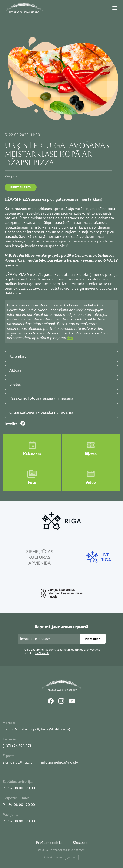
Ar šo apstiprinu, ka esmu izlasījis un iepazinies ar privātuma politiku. (62, 651)
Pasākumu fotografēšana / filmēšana (41, 398)
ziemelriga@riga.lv (18, 762)
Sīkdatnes (80, 843)
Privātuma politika (49, 843)
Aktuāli (15, 370)
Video (91, 477)
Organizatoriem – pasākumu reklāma (41, 412)
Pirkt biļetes (21, 187)
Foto (32, 477)
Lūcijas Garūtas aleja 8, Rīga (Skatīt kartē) (36, 729)
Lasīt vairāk (42, 653)
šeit (70, 338)
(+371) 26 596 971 (17, 746)
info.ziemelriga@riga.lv (60, 762)
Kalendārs (18, 357)
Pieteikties (93, 639)
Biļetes (15, 384)
